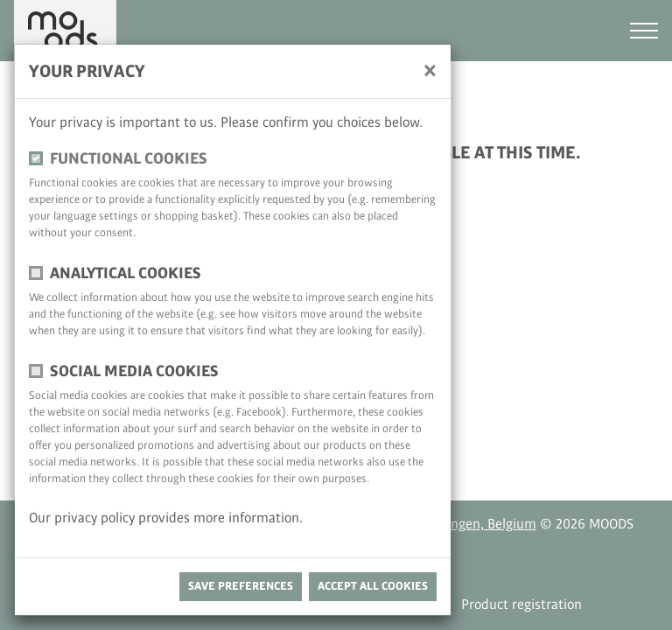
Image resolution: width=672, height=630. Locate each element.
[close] (430, 70)
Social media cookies (134, 371)
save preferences (241, 586)
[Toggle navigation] (644, 31)
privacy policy (96, 518)
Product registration (521, 605)
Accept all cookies (373, 586)
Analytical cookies (126, 273)
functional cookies (129, 159)
